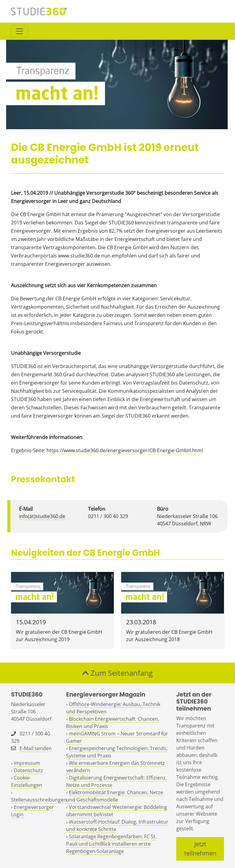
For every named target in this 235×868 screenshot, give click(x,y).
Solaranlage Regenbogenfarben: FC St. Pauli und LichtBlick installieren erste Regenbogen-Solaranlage (111, 844)
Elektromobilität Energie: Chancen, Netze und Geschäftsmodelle (115, 796)
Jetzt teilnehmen (200, 849)
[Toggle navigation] (20, 31)
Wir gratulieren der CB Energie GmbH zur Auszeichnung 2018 (169, 636)
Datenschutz (28, 770)
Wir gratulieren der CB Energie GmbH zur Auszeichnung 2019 (59, 636)
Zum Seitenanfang (117, 673)
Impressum (27, 763)
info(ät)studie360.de (42, 516)
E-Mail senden (36, 748)
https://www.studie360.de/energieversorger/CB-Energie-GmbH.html (125, 450)
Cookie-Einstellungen (27, 781)
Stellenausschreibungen (39, 800)
